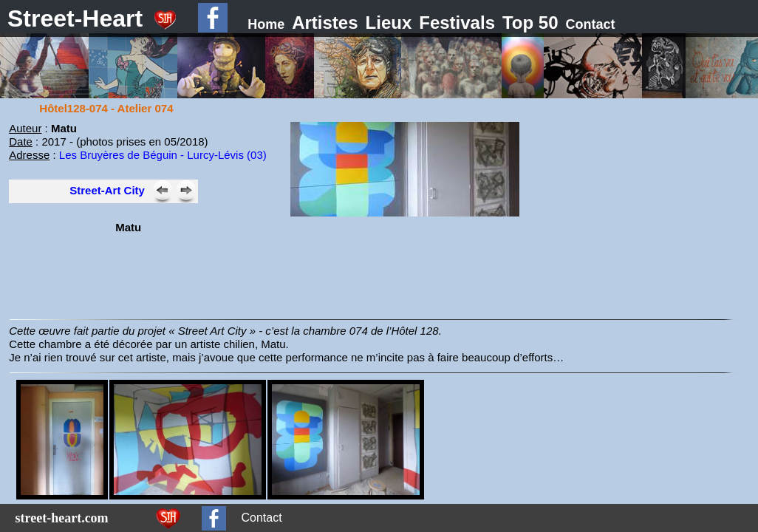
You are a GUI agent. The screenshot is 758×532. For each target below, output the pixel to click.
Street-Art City (107, 190)
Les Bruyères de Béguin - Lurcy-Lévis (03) (163, 155)
